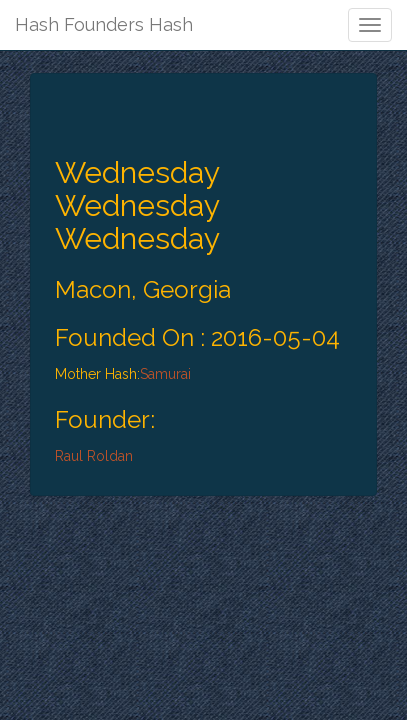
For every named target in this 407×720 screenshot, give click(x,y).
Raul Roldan (94, 456)
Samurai (165, 374)
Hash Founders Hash (104, 24)
